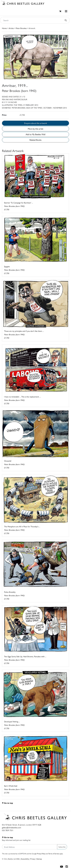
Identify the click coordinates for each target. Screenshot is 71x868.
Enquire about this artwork (36, 123)
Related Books (35, 140)
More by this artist (35, 129)
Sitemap (39, 859)
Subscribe (62, 847)
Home (4, 28)
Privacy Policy (41, 854)
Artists (11, 28)
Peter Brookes (21, 28)
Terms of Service (54, 854)
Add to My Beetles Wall (35, 134)
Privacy (33, 859)
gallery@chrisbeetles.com (12, 827)
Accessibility (25, 859)
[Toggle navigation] (66, 11)
